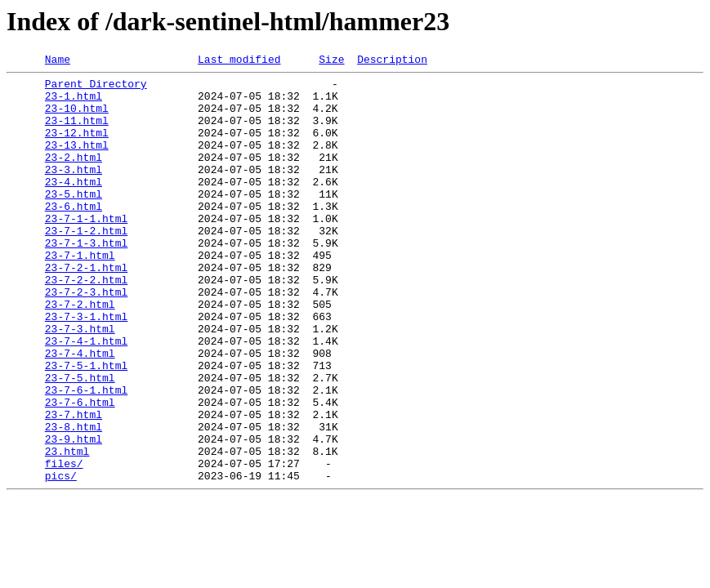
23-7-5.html (80, 441)
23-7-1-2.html (86, 265)
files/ (64, 544)
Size (331, 61)
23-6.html (74, 235)
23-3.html (74, 191)
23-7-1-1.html (86, 250)
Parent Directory (96, 88)
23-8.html (74, 500)
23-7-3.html (80, 382)
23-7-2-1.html (86, 309)
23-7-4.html (80, 412)
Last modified (239, 61)
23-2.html (74, 176)
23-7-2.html (80, 353)
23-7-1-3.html (86, 279)
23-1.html (74, 103)
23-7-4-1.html (86, 397)
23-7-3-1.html (86, 367)
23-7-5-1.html (86, 426)
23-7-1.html (80, 294)
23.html (67, 529)
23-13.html (77, 162)
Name (58, 61)
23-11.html (77, 132)
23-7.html (74, 485)
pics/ (61, 559)
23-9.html (74, 514)
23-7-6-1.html (86, 456)
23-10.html (77, 118)
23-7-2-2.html (86, 323)
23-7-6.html (80, 470)
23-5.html (74, 220)
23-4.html (74, 206)
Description (392, 61)
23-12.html (77, 147)
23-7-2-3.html (86, 338)
